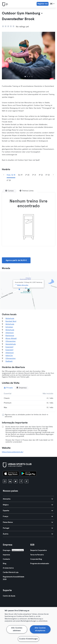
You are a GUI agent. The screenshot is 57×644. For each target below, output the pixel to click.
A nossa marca (8, 568)
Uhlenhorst (10, 333)
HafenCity (9, 356)
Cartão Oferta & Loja (11, 572)
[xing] (27, 481)
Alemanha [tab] (28, 499)
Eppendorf (9, 347)
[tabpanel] (28, 401)
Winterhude (10, 318)
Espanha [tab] (28, 511)
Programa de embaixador (40, 564)
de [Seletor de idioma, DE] (52, 4)
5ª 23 (48, 175)
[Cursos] (9, 191)
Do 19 (20, 175)
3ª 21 (34, 175)
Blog (5, 564)
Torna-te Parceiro (37, 555)
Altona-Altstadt (11, 338)
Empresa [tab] (21, 388)
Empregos (7, 550)
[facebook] (21, 481)
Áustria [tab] (28, 534)
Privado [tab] (8, 388)
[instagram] (5, 481)
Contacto (6, 559)
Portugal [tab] (28, 528)
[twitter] (16, 481)
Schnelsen (9, 327)
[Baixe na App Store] (11, 474)
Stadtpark (9, 361)
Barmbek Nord (11, 321)
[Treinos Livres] (27, 191)
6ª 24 (9, 180)
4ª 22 (41, 175)
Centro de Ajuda (9, 596)
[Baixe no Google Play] (28, 474)
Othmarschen (11, 341)
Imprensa (6, 555)
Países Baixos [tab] (28, 522)
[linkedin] (10, 481)
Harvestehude (11, 344)
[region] (28, 625)
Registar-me (43, 4)
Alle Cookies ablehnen (17, 629)
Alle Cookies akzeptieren (40, 629)
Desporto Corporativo (39, 550)
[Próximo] (53, 175)
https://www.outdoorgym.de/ (13, 452)
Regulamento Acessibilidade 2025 (14, 578)
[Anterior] (4, 175)
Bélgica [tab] (28, 505)
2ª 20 (27, 175)
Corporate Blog (36, 559)
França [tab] (28, 516)
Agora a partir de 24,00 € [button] (16, 260)
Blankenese (10, 336)
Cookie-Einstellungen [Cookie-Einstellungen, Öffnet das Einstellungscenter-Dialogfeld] (28, 639)
